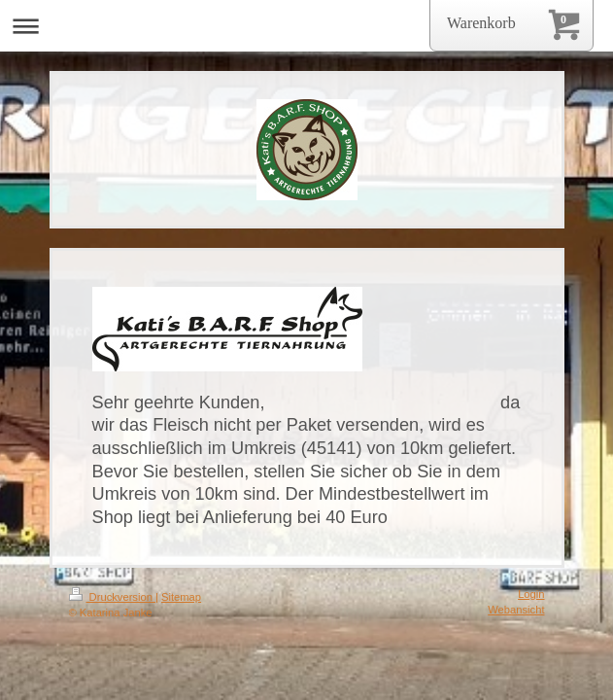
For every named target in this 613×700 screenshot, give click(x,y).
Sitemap (181, 597)
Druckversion (113, 597)
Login (531, 594)
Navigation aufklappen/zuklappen (306, 26)
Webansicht (516, 610)
